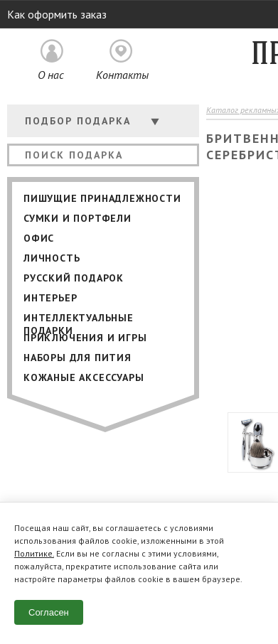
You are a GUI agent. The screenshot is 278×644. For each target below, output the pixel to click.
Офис (39, 238)
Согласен (49, 612)
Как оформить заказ (57, 14)
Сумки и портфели (77, 218)
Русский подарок (74, 278)
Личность (52, 258)
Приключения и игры (85, 338)
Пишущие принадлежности (102, 198)
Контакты (122, 75)
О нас (51, 75)
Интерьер (50, 298)
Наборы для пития (77, 358)
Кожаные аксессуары (84, 377)
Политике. (34, 553)
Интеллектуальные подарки (79, 320)
